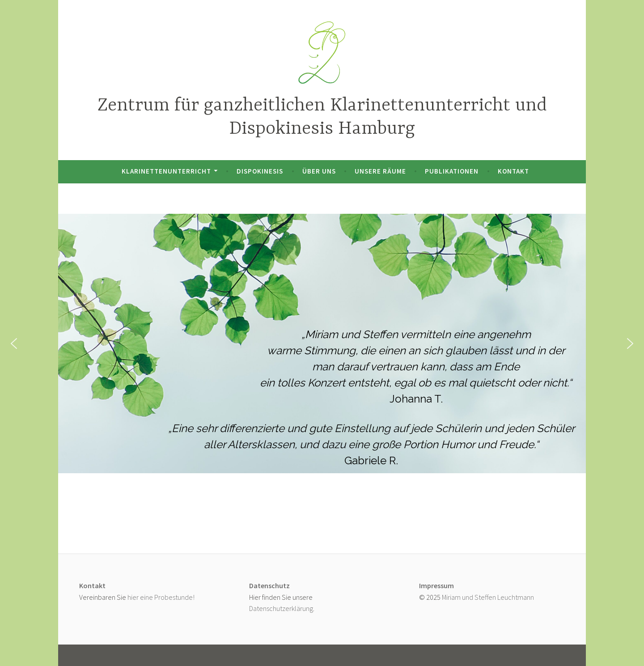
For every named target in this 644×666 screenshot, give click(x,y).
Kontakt (513, 171)
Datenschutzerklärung (281, 608)
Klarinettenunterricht (166, 171)
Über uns (319, 171)
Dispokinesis (260, 171)
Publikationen (452, 171)
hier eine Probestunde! (161, 597)
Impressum (436, 585)
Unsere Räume (380, 171)
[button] (14, 344)
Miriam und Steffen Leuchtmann (488, 597)
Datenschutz (269, 585)
